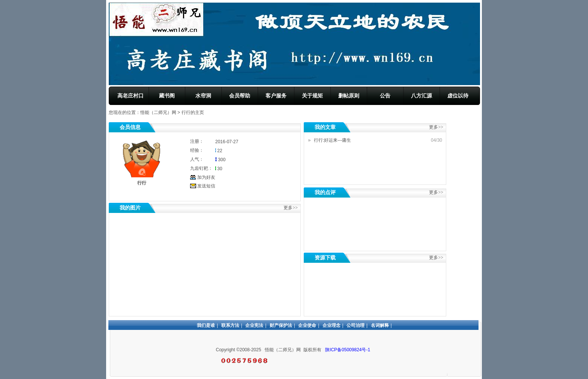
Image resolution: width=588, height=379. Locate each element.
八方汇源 (421, 96)
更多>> (436, 192)
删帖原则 (349, 96)
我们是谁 (206, 325)
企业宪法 (254, 325)
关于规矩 (312, 96)
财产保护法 (281, 325)
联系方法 (230, 325)
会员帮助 (240, 96)
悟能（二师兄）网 (158, 112)
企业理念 (331, 325)
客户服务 (276, 96)
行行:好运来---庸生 (332, 140)
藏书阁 (167, 96)
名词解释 (380, 325)
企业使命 (307, 325)
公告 (385, 96)
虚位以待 (458, 96)
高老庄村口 (130, 96)
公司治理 (355, 325)
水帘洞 (203, 96)
